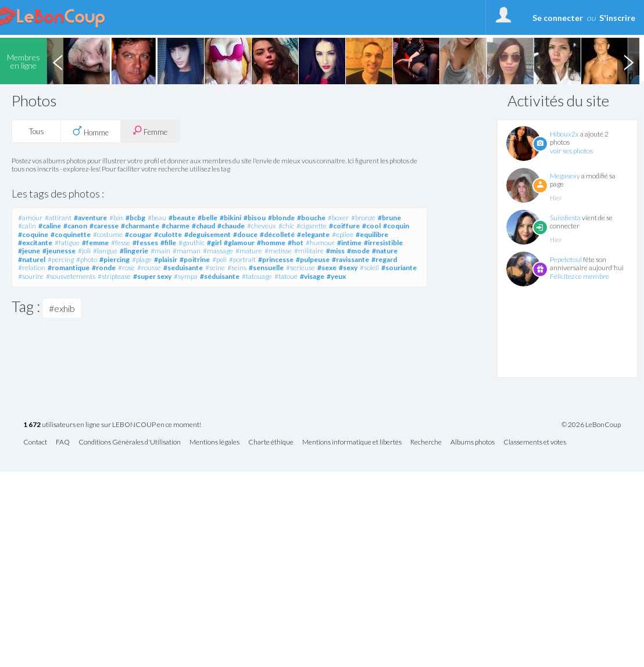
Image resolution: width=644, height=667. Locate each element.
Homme (91, 131)
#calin (27, 226)
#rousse (149, 268)
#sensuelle (266, 268)
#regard (384, 259)
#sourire (31, 276)
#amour (30, 218)
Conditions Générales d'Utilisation (130, 442)
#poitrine (195, 259)
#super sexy (152, 276)
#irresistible (383, 243)
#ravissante (350, 259)
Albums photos (473, 442)
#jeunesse (59, 251)
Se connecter (558, 18)
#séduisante (220, 276)
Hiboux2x (564, 134)
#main (160, 251)
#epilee (343, 234)
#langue (105, 251)
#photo (87, 259)
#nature (385, 251)
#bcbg (135, 218)
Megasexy (565, 176)
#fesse (121, 243)
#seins (237, 268)
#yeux (336, 276)
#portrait (242, 259)
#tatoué (286, 276)
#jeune (29, 251)
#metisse (278, 251)
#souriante (399, 268)
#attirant (58, 218)
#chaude (231, 226)
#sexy (348, 268)
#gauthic (192, 243)
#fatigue (67, 243)
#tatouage (257, 276)
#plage (142, 259)
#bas (116, 218)
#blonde (281, 218)
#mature (249, 251)
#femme (95, 243)
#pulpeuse (313, 259)
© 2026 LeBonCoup (591, 425)
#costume (108, 234)
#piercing (115, 259)
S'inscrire (617, 18)
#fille (168, 243)
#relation (32, 268)
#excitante (35, 243)
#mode (358, 251)
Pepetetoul (566, 259)
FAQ (63, 442)
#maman (187, 251)
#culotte (168, 234)
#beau (157, 218)
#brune (389, 218)
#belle (207, 218)
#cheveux (262, 226)
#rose (126, 268)
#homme (271, 243)
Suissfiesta (565, 218)
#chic (286, 226)
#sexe (327, 268)
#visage (312, 276)
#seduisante (183, 268)
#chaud (203, 226)
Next (628, 61)
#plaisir (166, 259)
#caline (50, 226)
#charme (176, 226)
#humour (320, 243)
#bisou (255, 218)
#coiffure (344, 226)
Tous (37, 131)
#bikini (230, 218)
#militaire (309, 251)
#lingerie (134, 251)
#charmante (140, 226)
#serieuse (300, 268)
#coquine (33, 234)
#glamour (239, 243)
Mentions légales (214, 442)
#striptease (114, 276)
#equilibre (372, 234)
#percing (61, 259)
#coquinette (71, 234)
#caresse (104, 226)
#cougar (138, 234)
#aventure (90, 218)
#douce (245, 234)
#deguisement (207, 234)
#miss (335, 251)
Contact (35, 442)
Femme (150, 131)
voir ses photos (571, 151)
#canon (75, 226)
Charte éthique (271, 442)
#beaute (182, 218)
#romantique (69, 268)
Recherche (426, 442)
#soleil (369, 268)
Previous (58, 61)
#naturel (32, 259)
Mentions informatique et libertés (352, 442)
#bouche (311, 218)
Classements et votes (535, 442)
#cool (371, 226)
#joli (84, 251)
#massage (218, 251)
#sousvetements (71, 276)
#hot (296, 243)
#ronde (104, 268)
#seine (215, 268)
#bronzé (363, 218)
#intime (349, 243)
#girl (214, 243)
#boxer (338, 218)
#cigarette (312, 226)
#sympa (186, 276)
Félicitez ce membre (579, 276)
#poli (219, 259)
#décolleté (277, 234)
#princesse (276, 259)
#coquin (396, 226)
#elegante (313, 234)
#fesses (145, 243)
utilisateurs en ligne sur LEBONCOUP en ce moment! (112, 425)
